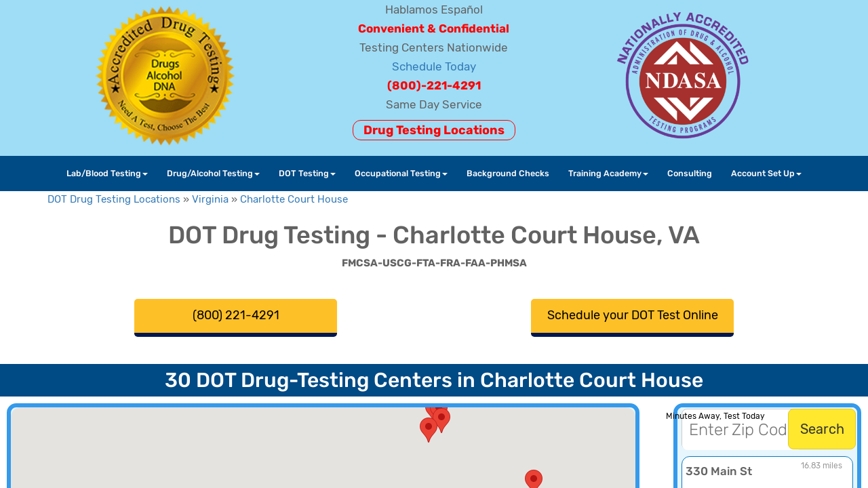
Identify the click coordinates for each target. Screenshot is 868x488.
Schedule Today (434, 66)
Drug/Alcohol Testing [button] (213, 173)
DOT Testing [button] (307, 173)
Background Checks (508, 173)
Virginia (210, 199)
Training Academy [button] (608, 173)
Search (822, 429)
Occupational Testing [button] (401, 173)
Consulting (690, 173)
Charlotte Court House (294, 199)
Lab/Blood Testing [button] (107, 173)
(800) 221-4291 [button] (236, 315)
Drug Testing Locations (434, 130)
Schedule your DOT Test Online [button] (633, 315)
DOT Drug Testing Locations (114, 199)
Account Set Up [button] (766, 173)
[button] (429, 430)
